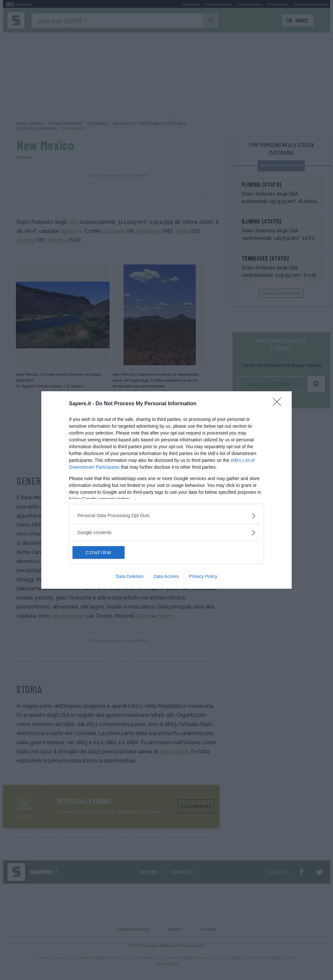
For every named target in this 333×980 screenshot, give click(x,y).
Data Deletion (130, 577)
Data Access (166, 577)
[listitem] (166, 516)
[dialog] (166, 490)
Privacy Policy (203, 577)
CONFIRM (103, 552)
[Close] (279, 404)
